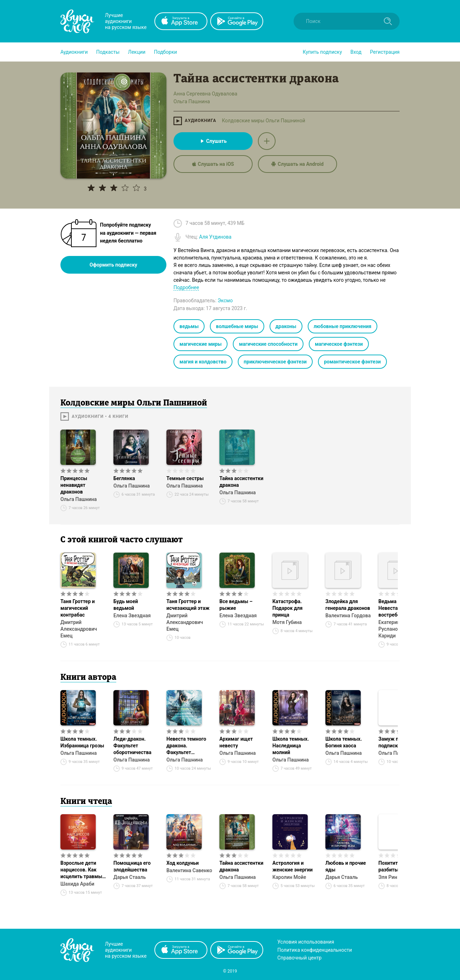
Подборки (166, 52)
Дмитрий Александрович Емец (79, 629)
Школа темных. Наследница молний (291, 746)
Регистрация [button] (385, 52)
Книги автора (88, 678)
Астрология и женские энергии (293, 866)
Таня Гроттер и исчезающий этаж (188, 605)
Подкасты (108, 52)
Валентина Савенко (189, 870)
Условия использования (306, 942)
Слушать (213, 141)
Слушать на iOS (213, 164)
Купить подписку (322, 52)
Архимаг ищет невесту (236, 742)
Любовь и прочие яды (346, 866)
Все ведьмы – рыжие (236, 605)
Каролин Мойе (289, 877)
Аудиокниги (74, 52)
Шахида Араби (77, 884)
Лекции (137, 52)
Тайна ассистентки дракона (241, 482)
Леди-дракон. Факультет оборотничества (132, 746)
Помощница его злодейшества (132, 866)
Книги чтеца (86, 802)
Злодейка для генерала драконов (348, 605)
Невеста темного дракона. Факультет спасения (186, 746)
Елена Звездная (132, 616)
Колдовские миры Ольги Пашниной (264, 121)
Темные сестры (185, 478)
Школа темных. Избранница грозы (82, 742)
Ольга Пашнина (79, 499)
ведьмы (189, 326)
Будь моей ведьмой (126, 605)
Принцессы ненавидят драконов (74, 485)
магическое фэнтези (339, 344)
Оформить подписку (114, 265)
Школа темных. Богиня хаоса (344, 742)
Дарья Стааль (130, 877)
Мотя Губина (287, 622)
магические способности (268, 344)
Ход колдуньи (182, 863)
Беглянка (124, 478)
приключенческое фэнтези (275, 362)
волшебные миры (237, 326)
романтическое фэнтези (352, 362)
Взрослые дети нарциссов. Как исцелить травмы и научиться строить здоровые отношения (83, 870)
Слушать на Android (297, 164)
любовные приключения (343, 326)
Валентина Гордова (348, 616)
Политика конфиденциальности (315, 950)
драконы (286, 326)
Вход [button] (356, 52)
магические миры (200, 344)
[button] (74, 52)
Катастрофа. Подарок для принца (287, 608)
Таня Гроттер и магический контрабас (78, 608)
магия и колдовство (203, 362)
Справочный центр (299, 958)
